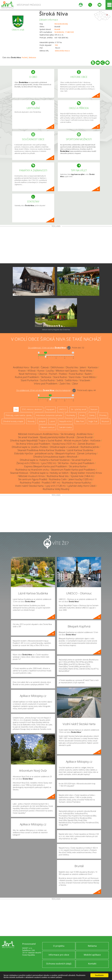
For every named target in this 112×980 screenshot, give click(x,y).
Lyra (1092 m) (48, 463)
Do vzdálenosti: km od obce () (44, 390)
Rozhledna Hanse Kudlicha (76, 483)
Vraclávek (85, 380)
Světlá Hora (71, 380)
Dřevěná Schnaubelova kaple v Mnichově (55, 457)
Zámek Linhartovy (87, 453)
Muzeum (105, 421)
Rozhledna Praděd (30, 483)
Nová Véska (86, 371)
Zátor (75, 384)
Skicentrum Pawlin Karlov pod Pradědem (73, 470)
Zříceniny (103, 415)
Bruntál (57, 29)
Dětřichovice (57, 367)
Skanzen (94, 409)
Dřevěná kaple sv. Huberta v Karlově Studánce (45, 460)
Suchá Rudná (47, 380)
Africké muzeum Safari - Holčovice (82, 440)
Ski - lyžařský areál (78, 409)
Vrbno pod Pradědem (46, 384)
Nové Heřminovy (28, 374)
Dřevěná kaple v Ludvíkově (64, 447)
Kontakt (92, 964)
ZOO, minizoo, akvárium (32, 409)
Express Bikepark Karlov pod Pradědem (46, 466)
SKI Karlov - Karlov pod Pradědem (76, 463)
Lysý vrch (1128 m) (55, 486)
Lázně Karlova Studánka (80, 450)
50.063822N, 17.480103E (64, 32)
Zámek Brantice (86, 444)
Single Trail (93, 421)
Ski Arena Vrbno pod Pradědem (33, 444)
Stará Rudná (60, 377)
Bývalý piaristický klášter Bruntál (57, 437)
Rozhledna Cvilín (58, 479)
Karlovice (93, 367)
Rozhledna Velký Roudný (56, 489)
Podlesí (63, 374)
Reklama (92, 946)
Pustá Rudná (76, 374)
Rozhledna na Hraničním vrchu (32, 470)
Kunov (41, 371)
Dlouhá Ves (72, 367)
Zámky (92, 415)
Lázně (52, 421)
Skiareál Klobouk (19, 473)
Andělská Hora (21, 367)
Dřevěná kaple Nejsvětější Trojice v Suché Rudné (36, 440)
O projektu (59, 946)
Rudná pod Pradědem (27, 377)
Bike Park (80, 421)
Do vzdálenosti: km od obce (47, 348)
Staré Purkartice (30, 380)
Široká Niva (54, 14)
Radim (88, 374)
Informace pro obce (59, 955)
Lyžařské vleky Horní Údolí (81, 486)
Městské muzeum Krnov (32, 476)
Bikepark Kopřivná (65, 453)
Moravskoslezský (61, 24)
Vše (16, 409)
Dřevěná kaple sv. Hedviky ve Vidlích (49, 473)
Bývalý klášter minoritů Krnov (86, 473)
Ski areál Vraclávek (28, 437)
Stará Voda (75, 377)
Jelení (83, 367)
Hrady (82, 415)
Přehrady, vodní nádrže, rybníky (19, 415)
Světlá (60, 380)
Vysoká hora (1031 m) (64, 444)
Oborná (43, 374)
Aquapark (50, 409)
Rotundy (31, 421)
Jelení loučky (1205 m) (81, 479)
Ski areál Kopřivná (81, 460)
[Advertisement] (56, 245)
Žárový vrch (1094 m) (28, 463)
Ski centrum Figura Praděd (33, 479)
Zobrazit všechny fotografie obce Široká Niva (56, 330)
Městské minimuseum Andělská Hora (38, 434)
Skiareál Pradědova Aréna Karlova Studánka (41, 450)
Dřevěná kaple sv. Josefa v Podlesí (30, 447)
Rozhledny (71, 415)
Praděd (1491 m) (51, 483)
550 (56, 45)
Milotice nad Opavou (67, 371)
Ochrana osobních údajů (59, 964)
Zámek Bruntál (85, 437)
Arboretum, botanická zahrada (49, 415)
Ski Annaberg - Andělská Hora (76, 434)
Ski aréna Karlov (78, 466)
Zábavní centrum (48, 427)
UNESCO (63, 409)
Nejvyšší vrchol (65, 421)
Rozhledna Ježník (90, 447)
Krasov (22, 371)
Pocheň (25, 57)
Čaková (45, 367)
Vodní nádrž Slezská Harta (29, 486)
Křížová (32, 371)
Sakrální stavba (65, 427)
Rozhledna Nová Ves (58, 476)
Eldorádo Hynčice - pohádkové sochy (34, 453)
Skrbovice (32, 57)
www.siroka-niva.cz (62, 51)
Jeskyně (42, 421)
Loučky (50, 371)
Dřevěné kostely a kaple (13, 421)
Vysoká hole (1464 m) (82, 476)
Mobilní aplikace (92, 955)
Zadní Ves (65, 384)
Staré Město (89, 377)
